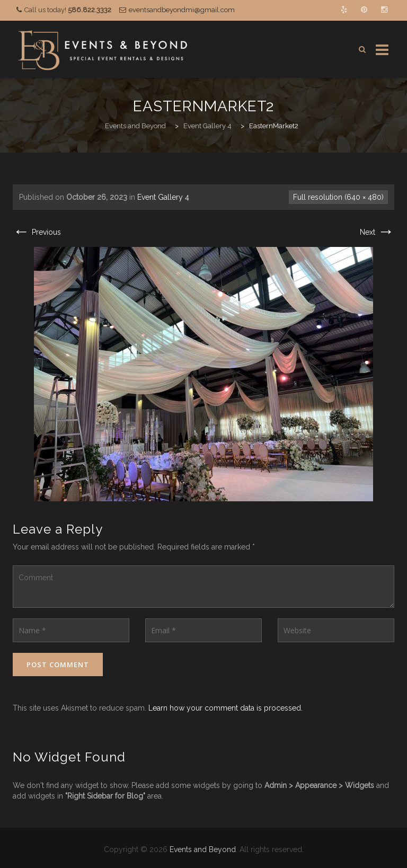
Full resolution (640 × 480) (338, 197)
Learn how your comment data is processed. (225, 708)
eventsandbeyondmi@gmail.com (182, 10)
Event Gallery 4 (163, 197)
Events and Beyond (203, 849)
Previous (37, 232)
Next (377, 232)
